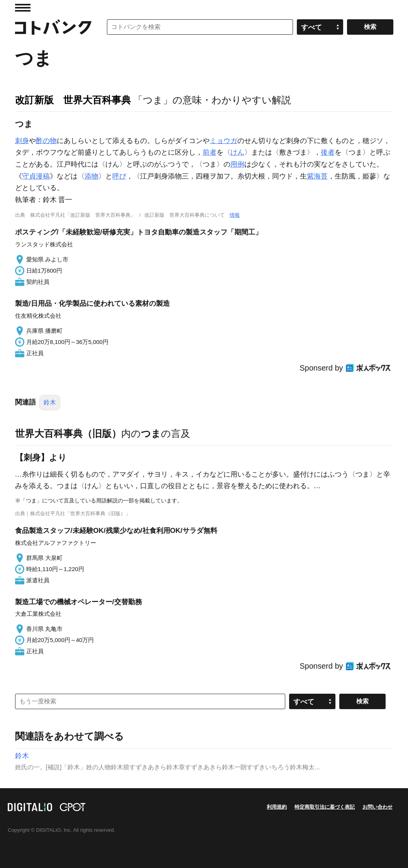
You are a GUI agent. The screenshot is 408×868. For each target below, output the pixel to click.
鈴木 (50, 402)
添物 (91, 176)
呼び (119, 176)
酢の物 (46, 141)
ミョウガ (223, 141)
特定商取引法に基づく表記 (325, 807)
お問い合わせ (378, 807)
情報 (235, 215)
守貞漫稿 (36, 176)
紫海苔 (317, 176)
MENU (23, 8)
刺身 (22, 141)
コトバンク (53, 27)
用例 (237, 164)
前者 (210, 152)
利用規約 (277, 807)
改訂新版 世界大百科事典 (73, 100)
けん (237, 152)
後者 (328, 152)
